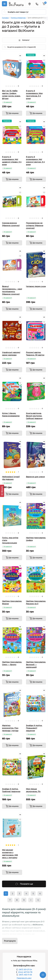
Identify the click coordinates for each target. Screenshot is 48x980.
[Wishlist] (20, 60)
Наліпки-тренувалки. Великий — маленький (36, 665)
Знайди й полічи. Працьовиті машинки (34, 728)
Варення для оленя (35, 477)
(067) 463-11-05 (25, 975)
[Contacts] (37, 4)
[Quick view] (20, 56)
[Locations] (29, 4)
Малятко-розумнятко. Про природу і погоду (10, 728)
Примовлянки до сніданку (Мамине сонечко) (35, 226)
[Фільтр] (2, 491)
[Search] (5, 12)
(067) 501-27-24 (25, 970)
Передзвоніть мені (24, 978)
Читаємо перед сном (36, 286)
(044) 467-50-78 (25, 972)
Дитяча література (18, 18)
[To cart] (12, 113)
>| (38, 900)
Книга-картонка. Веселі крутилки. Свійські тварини (34, 416)
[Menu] (4, 4)
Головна (5, 18)
